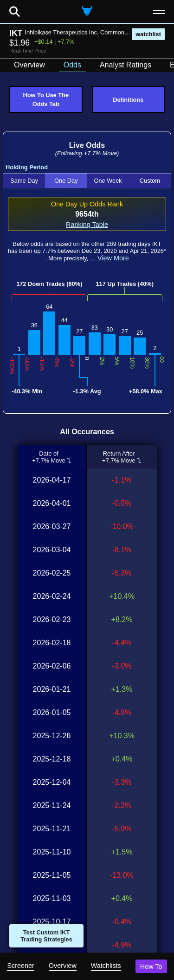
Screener (20, 966)
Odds (72, 65)
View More (113, 258)
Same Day (24, 181)
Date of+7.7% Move (49, 457)
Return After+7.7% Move (119, 457)
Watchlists (106, 966)
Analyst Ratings (126, 65)
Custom (150, 181)
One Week (108, 181)
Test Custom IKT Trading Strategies (46, 936)
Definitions (128, 100)
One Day (66, 181)
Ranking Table (87, 225)
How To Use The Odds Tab (46, 99)
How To (151, 967)
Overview (63, 966)
